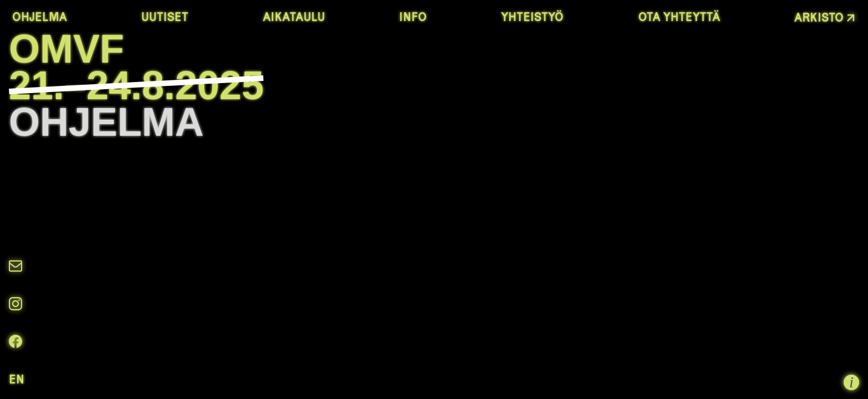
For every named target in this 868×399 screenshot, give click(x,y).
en (17, 379)
